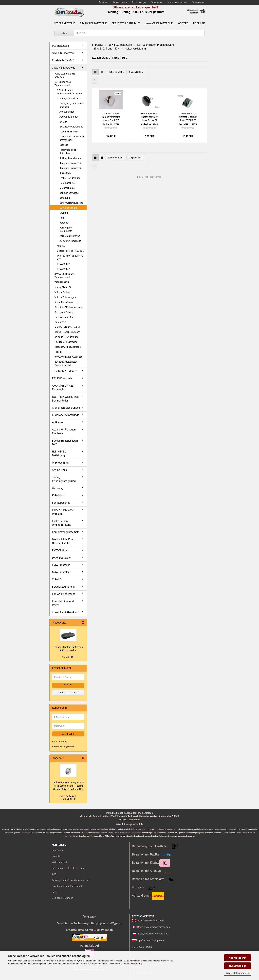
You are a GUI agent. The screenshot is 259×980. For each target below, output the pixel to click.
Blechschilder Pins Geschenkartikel (63, 541)
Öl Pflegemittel (61, 463)
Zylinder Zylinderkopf (70, 241)
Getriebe (64, 145)
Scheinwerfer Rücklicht (71, 203)
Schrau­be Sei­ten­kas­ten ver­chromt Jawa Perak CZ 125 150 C (111, 117)
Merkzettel (198, 2)
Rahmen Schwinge (69, 193)
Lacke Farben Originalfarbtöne (62, 523)
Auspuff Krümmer (69, 117)
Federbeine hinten (69, 132)
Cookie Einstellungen (62, 898)
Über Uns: (89, 917)
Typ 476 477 (63, 269)
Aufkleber (58, 422)
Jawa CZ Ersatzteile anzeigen (65, 75)
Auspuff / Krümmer (64, 302)
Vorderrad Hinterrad (70, 236)
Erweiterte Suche (68, 693)
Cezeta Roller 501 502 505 (70, 251)
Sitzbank (64, 213)
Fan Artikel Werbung (64, 594)
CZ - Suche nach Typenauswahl (63, 84)
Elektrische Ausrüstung (71, 127)
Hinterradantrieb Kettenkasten (68, 151)
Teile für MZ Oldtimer (64, 371)
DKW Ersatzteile (61, 558)
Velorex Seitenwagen (65, 297)
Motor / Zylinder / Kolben (67, 327)
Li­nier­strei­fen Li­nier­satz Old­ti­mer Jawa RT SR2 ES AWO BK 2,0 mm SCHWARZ (188, 117)
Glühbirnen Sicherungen (66, 408)
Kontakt (56, 856)
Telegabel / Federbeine (66, 342)
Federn (58, 352)
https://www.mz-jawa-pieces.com (153, 927)
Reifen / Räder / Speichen (67, 332)
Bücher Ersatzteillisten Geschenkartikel (66, 363)
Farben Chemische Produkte (63, 512)
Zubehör (57, 579)
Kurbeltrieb (65, 173)
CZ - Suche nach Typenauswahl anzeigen (69, 92)
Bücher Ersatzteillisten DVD (65, 443)
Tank (62, 218)
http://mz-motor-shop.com (150, 940)
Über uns (199, 23)
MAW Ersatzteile (61, 572)
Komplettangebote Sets (66, 532)
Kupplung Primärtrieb (70, 163)
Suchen (103, 2)
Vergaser (64, 223)
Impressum (58, 850)
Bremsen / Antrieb (64, 312)
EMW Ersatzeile (61, 565)
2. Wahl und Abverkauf (65, 612)
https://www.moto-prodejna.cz (153, 934)
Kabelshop (58, 495)
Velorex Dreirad (62, 292)
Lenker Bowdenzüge (70, 178)
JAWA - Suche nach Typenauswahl (64, 276)
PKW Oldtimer (60, 550)
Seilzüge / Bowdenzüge (66, 337)
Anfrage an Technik (177, 2)
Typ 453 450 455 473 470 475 (70, 257)
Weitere (183, 23)
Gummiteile (60, 322)
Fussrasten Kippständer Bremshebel (72, 138)
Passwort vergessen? (63, 746)
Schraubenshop (61, 503)
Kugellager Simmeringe (66, 415)
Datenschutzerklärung (131, 964)
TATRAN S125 (62, 282)
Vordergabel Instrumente (66, 229)
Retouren (156, 2)
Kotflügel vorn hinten (70, 158)
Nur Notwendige (238, 966)
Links (55, 892)
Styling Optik (59, 470)
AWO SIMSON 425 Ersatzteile (63, 388)
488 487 (61, 246)
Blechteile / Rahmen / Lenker (69, 307)
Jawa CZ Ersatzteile (159, 23)
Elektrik (63, 122)
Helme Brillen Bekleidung (60, 453)
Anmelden (68, 734)
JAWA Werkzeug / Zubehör (68, 357)
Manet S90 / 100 (63, 287)
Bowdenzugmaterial (64, 587)
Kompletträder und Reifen (63, 603)
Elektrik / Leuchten (64, 317)
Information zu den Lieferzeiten (68, 868)
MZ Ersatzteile (64, 23)
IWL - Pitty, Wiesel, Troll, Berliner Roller (66, 399)
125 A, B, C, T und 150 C (69, 99)
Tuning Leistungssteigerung (64, 479)
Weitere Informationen (238, 973)
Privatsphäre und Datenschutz (67, 886)
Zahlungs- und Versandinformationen (71, 880)
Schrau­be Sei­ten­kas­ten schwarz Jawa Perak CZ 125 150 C (149, 117)
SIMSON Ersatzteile (93, 23)
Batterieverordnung (142, 947)
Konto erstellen (60, 741)
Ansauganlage (67, 112)
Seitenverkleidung (68, 208)
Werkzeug (58, 488)
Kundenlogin (139, 2)
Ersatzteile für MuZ (126, 23)
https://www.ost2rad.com (150, 920)
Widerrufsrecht (59, 862)
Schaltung (65, 198)
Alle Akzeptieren (238, 958)
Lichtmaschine (67, 183)
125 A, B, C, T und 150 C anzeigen (72, 105)
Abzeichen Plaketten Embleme (64, 431)
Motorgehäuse (67, 188)
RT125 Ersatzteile (62, 378)
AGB (54, 874)
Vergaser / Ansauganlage (68, 347)
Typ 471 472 (63, 264)
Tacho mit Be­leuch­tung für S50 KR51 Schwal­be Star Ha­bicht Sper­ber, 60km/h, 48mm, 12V (68, 786)
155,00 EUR (68, 657)
